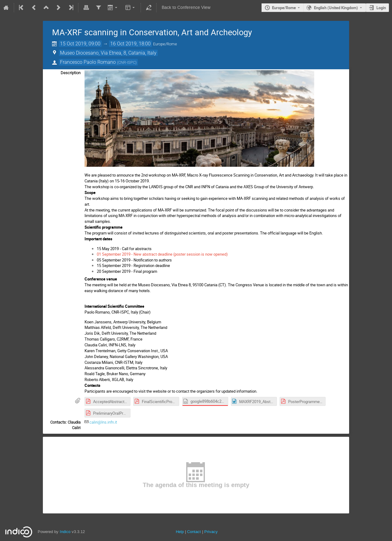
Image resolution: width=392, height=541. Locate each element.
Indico (65, 532)
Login (381, 8)
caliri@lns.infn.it (103, 422)
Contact (194, 532)
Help (180, 532)
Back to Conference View (186, 8)
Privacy (211, 532)
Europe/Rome (284, 8)
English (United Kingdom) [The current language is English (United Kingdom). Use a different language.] (336, 8)
